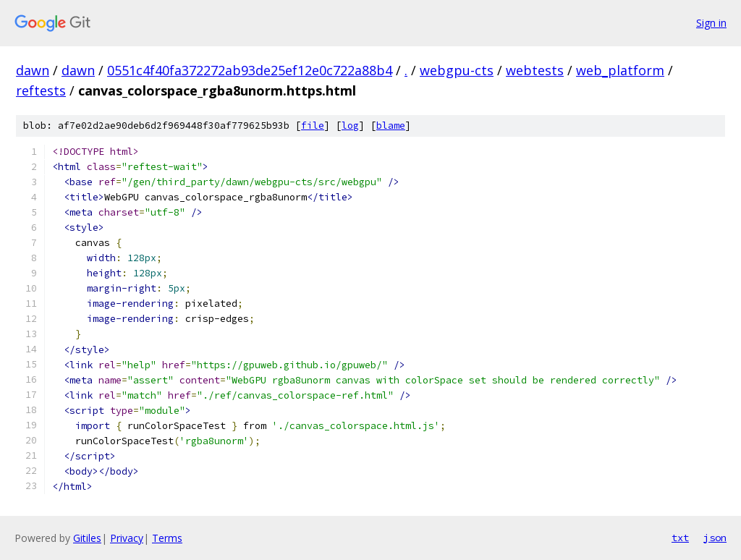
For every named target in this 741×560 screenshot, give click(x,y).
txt (680, 538)
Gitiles (87, 538)
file (313, 126)
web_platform (620, 70)
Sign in (711, 23)
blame (391, 126)
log (350, 126)
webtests (535, 70)
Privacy (127, 538)
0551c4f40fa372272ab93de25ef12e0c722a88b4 (250, 70)
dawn (33, 70)
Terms (167, 538)
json (715, 538)
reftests (41, 90)
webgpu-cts (457, 70)
